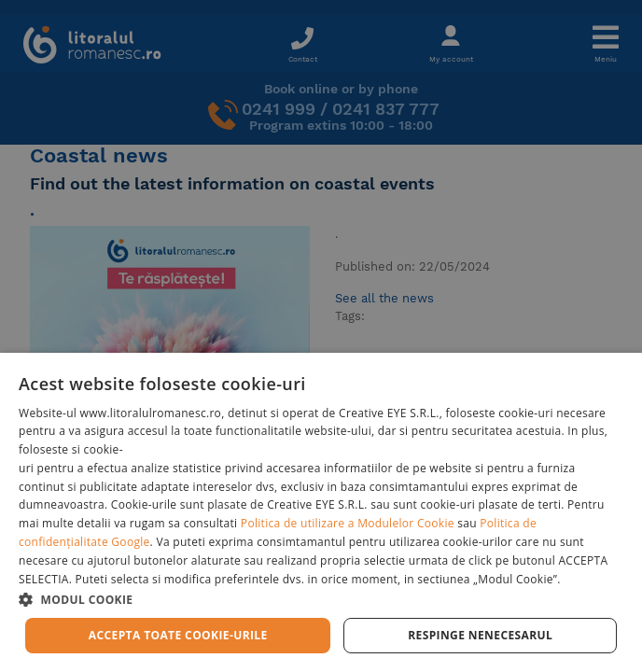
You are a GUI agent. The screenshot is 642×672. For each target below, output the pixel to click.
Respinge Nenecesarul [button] (480, 635)
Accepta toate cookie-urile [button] (178, 635)
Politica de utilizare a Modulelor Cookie (348, 523)
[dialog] (321, 512)
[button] (321, 599)
